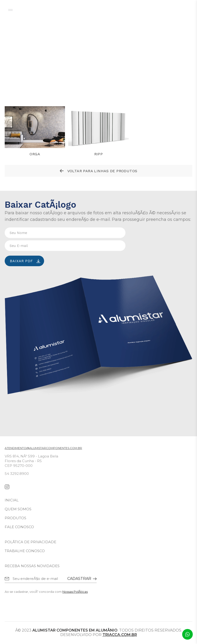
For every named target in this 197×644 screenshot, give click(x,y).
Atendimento (187, 634)
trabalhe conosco (25, 551)
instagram (7, 487)
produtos (15, 518)
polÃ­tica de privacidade (30, 542)
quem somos (18, 509)
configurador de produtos (154, 10)
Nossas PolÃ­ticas (75, 592)
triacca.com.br (120, 635)
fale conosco (19, 527)
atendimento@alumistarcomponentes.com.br (43, 448)
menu (10, 10)
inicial (12, 500)
